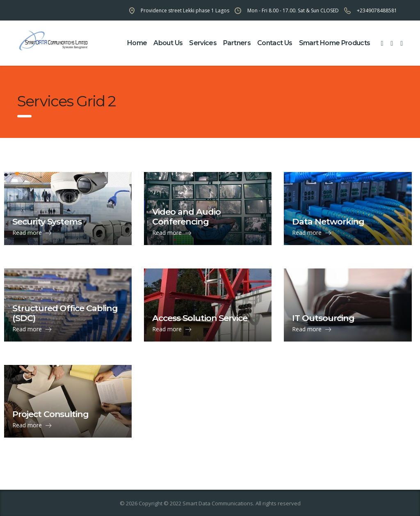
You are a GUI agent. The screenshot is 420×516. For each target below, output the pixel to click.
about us (168, 43)
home (137, 43)
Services (203, 43)
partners (237, 43)
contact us (275, 43)
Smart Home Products (335, 43)
